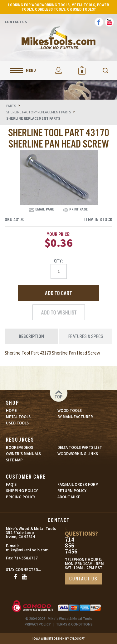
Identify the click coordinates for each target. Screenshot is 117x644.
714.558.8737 (26, 558)
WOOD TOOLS (70, 410)
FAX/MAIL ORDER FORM (78, 484)
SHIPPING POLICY (22, 491)
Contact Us (16, 22)
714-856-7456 (71, 545)
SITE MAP (14, 460)
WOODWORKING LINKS (78, 454)
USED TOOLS (17, 423)
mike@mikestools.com (20, 550)
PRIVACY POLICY (38, 624)
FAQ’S (11, 484)
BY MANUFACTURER (75, 417)
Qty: (58, 261)
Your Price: (59, 234)
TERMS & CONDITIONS (74, 624)
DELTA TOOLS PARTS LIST (80, 447)
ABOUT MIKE (69, 497)
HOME (11, 410)
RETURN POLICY (72, 491)
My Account (58, 70)
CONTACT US (83, 579)
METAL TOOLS (18, 417)
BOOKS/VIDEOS (19, 447)
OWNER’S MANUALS (23, 454)
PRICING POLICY (21, 497)
